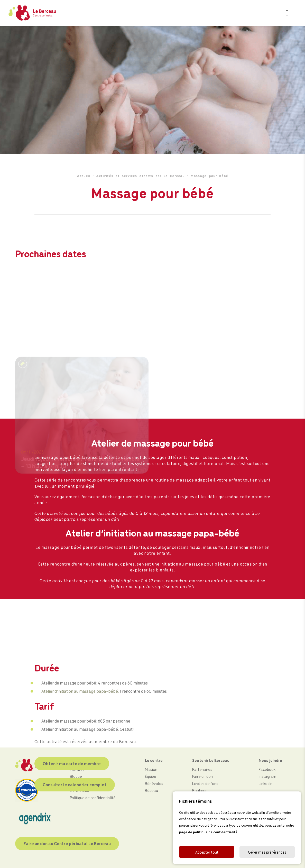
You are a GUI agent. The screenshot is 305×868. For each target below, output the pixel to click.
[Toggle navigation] (287, 13)
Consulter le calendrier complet (75, 851)
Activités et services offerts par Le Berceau (140, 176)
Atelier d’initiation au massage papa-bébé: (80, 757)
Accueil (84, 176)
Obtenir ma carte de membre (72, 829)
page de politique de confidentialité (208, 832)
